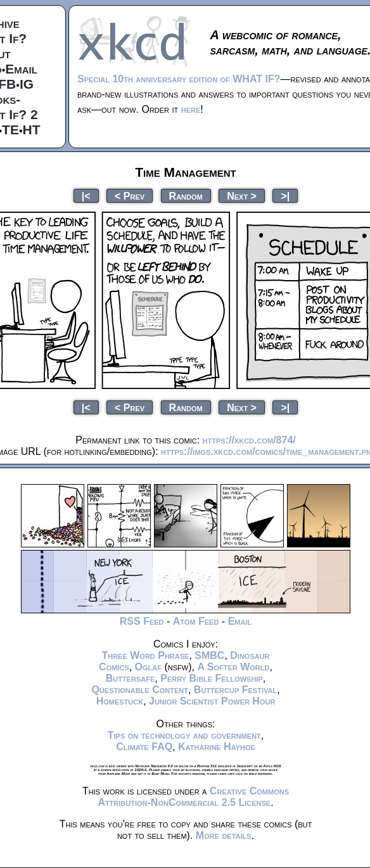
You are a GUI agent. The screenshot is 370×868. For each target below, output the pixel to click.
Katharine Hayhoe (217, 747)
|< (86, 195)
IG (27, 84)
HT (32, 130)
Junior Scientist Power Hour (212, 701)
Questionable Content (140, 690)
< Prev (130, 195)
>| (285, 195)
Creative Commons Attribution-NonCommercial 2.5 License (193, 797)
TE (10, 130)
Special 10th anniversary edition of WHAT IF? (179, 79)
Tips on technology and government (184, 735)
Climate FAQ (144, 747)
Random (186, 195)
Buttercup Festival (235, 690)
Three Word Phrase (145, 655)
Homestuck (120, 701)
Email (21, 69)
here (191, 109)
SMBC (209, 655)
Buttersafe (131, 678)
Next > (242, 195)
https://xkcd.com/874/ (249, 440)
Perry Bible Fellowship (212, 678)
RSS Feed (142, 621)
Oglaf (148, 667)
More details (224, 835)
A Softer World (233, 667)
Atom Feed (196, 621)
